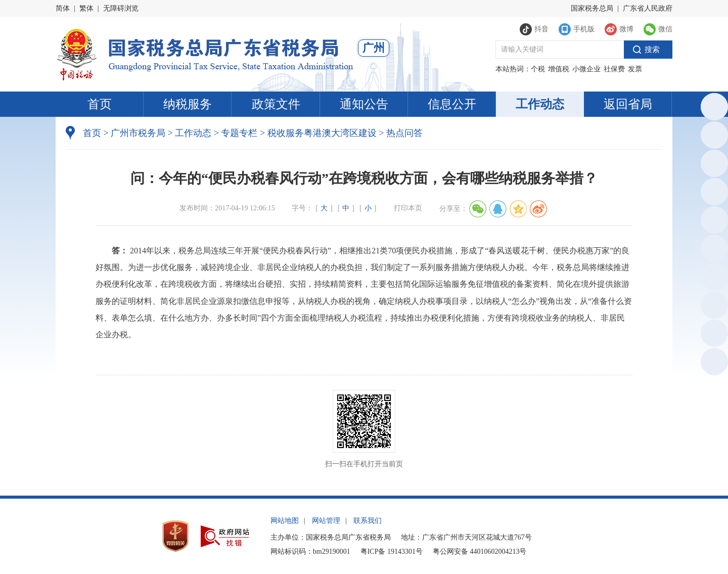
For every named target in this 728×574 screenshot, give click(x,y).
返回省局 (628, 104)
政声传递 (713, 307)
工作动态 (540, 104)
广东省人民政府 (648, 8)
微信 (713, 250)
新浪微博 (713, 278)
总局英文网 (713, 108)
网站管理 (326, 521)
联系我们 (368, 521)
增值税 (559, 69)
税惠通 (713, 222)
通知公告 (364, 104)
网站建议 (713, 335)
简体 (63, 8)
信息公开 (452, 104)
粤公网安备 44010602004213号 (480, 551)
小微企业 (586, 69)
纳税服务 (188, 104)
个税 (538, 69)
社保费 (614, 69)
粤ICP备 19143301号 (392, 551)
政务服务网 (713, 137)
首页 (100, 104)
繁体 (86, 8)
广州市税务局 (138, 133)
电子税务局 (713, 193)
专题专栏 (239, 133)
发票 (635, 69)
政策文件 (276, 104)
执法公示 (713, 165)
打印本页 (408, 208)
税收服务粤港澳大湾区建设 (322, 133)
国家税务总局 (592, 8)
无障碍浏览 (121, 8)
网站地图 (285, 521)
